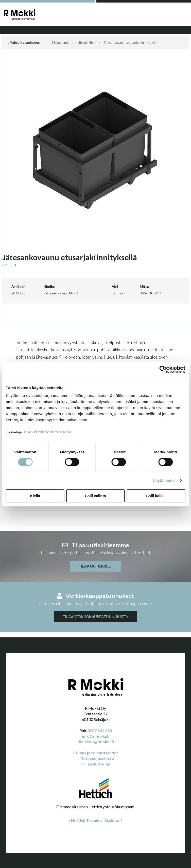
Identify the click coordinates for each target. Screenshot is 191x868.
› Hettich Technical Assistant (96, 820)
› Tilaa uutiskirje (95, 764)
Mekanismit (60, 43)
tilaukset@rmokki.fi (96, 742)
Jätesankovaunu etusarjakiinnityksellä (130, 43)
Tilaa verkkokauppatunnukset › (95, 617)
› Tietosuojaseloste (96, 758)
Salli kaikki (156, 496)
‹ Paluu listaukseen (24, 42)
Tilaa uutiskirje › (96, 566)
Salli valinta (95, 496)
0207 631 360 (100, 730)
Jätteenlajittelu (86, 43)
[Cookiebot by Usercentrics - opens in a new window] (163, 369)
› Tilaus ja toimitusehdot (95, 753)
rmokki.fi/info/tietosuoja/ (47, 432)
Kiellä (35, 496)
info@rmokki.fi (96, 736)
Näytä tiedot (164, 481)
